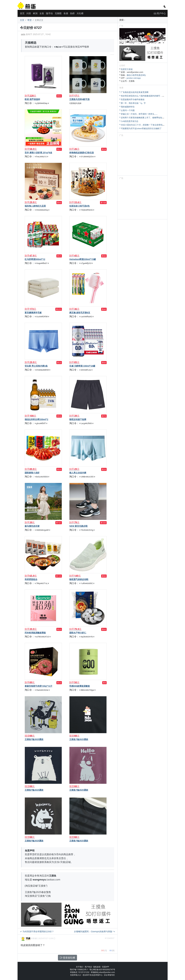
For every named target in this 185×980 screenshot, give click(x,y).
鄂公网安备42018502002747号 (102, 970)
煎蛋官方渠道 (127, 69)
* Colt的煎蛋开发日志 (129, 121)
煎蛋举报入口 (76, 975)
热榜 (72, 13)
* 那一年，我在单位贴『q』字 (133, 103)
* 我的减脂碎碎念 (127, 107)
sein (23, 34)
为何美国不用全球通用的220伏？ (37, 931)
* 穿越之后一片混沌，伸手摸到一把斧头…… (138, 114)
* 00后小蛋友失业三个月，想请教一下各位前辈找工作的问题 (146, 125)
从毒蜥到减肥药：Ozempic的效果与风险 (94, 931)
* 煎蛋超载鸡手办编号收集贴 (132, 99)
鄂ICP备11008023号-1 (79, 970)
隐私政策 (97, 967)
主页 (22, 20)
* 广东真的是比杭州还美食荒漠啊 (134, 92)
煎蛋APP (106, 967)
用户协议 (88, 967)
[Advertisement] (142, 157)
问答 (29, 13)
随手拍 (49, 13)
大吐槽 (80, 13)
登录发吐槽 (67, 958)
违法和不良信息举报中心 (93, 975)
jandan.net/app (134, 78)
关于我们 (80, 967)
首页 (22, 13)
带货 (29, 20)
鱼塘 (66, 13)
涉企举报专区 (109, 975)
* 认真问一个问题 (127, 110)
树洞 (35, 13)
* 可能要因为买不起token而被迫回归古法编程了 (140, 128)
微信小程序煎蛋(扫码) (136, 75)
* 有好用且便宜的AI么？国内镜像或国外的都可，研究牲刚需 (146, 96)
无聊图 (58, 13)
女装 (42, 13)
